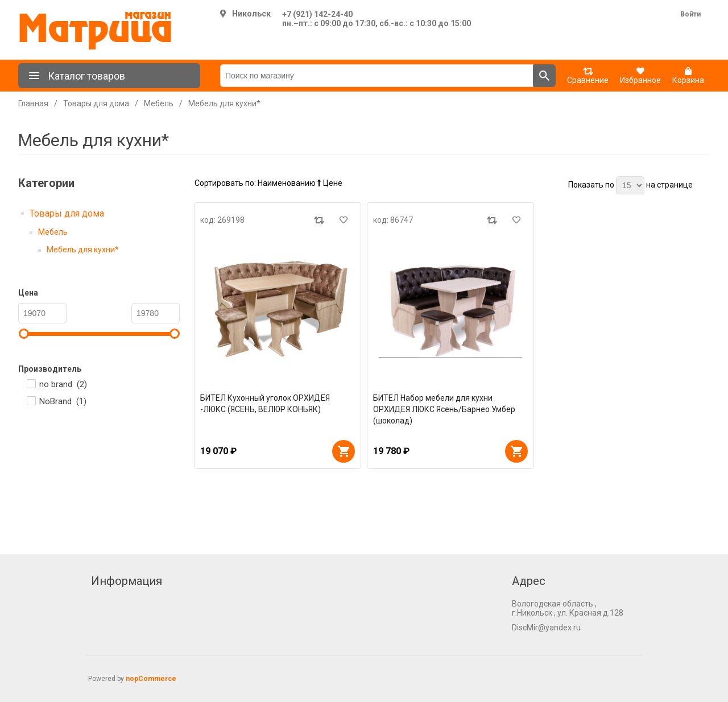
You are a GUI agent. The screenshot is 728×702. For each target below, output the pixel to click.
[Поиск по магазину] (377, 76)
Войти (690, 14)
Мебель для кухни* (83, 250)
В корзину (344, 451)
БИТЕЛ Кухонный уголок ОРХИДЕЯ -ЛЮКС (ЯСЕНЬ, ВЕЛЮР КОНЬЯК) (265, 404)
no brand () (63, 384)
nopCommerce (151, 679)
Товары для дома (67, 213)
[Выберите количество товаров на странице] (630, 185)
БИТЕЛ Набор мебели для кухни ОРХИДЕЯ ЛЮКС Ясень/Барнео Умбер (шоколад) (444, 409)
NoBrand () (63, 401)
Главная (33, 103)
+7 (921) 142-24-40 (317, 14)
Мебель (53, 232)
